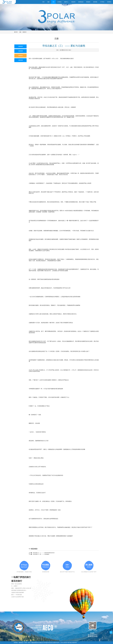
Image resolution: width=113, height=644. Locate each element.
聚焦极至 (88, 2)
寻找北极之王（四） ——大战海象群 (41, 554)
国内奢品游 (81, 2)
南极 (48, 2)
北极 (53, 2)
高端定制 (73, 2)
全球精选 (59, 2)
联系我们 (109, 2)
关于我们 (102, 2)
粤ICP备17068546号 (72, 643)
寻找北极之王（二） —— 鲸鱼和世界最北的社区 (44, 553)
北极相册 (20, 51)
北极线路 (20, 46)
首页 (43, 2)
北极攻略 (20, 60)
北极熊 (33, 549)
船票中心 (66, 2)
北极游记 (24, 32)
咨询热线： (93, 633)
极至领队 (95, 2)
